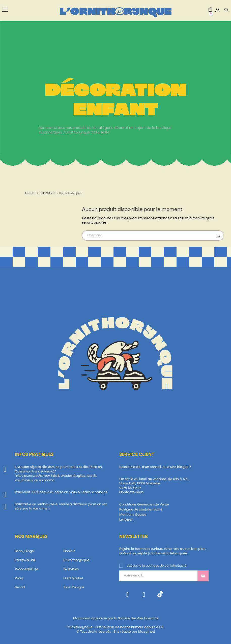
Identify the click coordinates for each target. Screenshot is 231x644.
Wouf (19, 578)
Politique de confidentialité (141, 510)
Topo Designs (74, 587)
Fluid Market (73, 578)
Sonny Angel (25, 551)
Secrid (20, 587)
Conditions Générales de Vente (144, 505)
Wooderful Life (27, 569)
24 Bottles (71, 569)
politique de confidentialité (166, 566)
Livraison (126, 520)
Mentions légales (133, 515)
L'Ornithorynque (76, 560)
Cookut (69, 551)
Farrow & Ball (25, 560)
